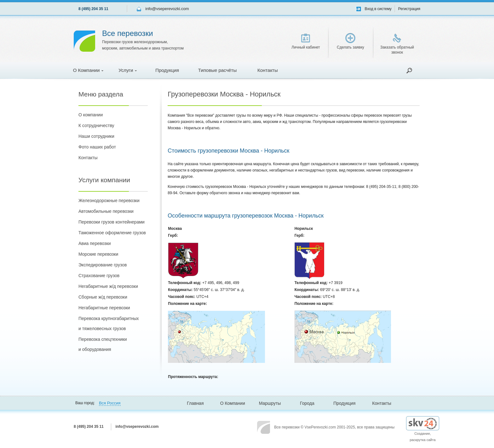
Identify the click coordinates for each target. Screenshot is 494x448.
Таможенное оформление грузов (112, 233)
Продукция (167, 70)
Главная (195, 403)
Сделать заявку (350, 41)
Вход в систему (378, 9)
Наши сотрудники (96, 136)
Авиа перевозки (95, 243)
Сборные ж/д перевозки (103, 297)
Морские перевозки (98, 254)
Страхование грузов (99, 276)
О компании (91, 115)
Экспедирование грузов (103, 265)
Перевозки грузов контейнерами (112, 222)
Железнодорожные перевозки (109, 201)
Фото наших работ (97, 147)
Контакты (268, 70)
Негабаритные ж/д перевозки (108, 286)
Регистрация (409, 9)
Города (307, 403)
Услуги (128, 70)
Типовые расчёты (217, 70)
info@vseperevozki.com (167, 9)
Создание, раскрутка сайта (423, 431)
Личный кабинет (306, 42)
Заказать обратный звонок (397, 44)
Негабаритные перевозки (104, 308)
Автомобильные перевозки (106, 211)
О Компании (88, 70)
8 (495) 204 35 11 (93, 9)
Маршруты (270, 403)
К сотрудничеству (96, 125)
